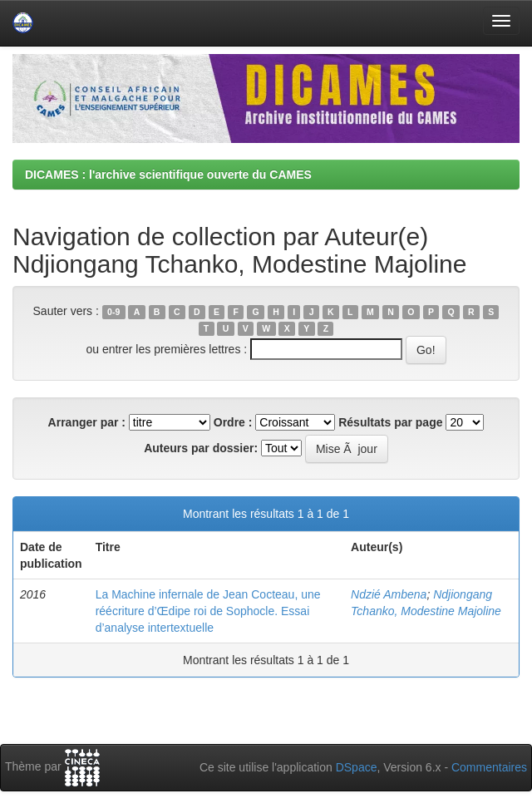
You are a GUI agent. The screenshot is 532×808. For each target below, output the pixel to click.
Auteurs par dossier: (201, 448)
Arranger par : (87, 422)
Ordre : (233, 422)
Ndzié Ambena (389, 594)
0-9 (113, 312)
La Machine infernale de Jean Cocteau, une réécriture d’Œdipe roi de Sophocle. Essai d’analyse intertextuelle (208, 611)
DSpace (357, 767)
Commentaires (489, 767)
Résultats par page (390, 422)
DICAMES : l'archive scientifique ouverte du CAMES (168, 175)
